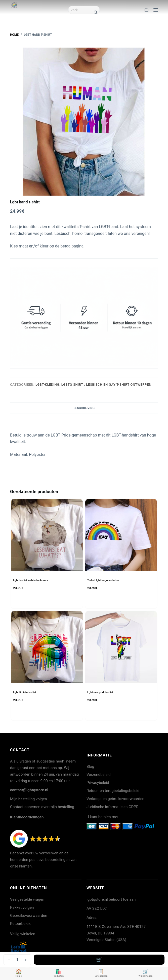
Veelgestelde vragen (27, 899)
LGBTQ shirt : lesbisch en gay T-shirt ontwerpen (106, 385)
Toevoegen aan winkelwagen (99, 960)
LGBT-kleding (47, 385)
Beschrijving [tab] (84, 408)
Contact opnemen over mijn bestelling (42, 807)
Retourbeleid (21, 924)
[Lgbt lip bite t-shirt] (47, 647)
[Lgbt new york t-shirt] (121, 647)
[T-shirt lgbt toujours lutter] (121, 535)
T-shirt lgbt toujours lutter (103, 580)
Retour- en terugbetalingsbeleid (113, 791)
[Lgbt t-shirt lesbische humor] (47, 535)
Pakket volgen (22, 908)
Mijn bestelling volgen (29, 799)
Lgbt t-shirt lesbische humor (31, 580)
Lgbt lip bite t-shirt (25, 692)
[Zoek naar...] (80, 10)
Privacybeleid (98, 783)
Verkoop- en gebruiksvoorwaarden (115, 799)
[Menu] (156, 10)
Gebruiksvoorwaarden (29, 916)
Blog (90, 767)
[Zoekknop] (95, 12)
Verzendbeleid (99, 775)
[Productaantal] (17, 960)
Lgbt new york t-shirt (100, 692)
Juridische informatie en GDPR (113, 807)
